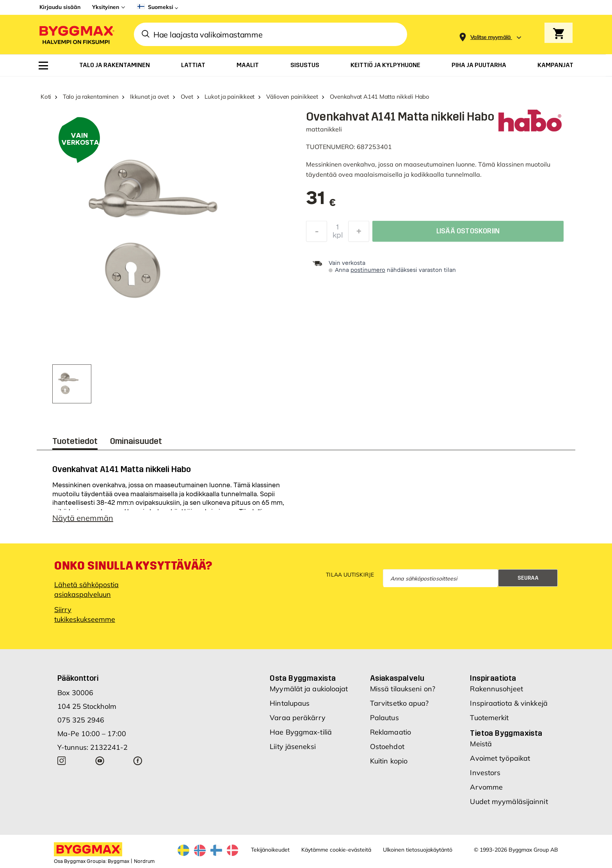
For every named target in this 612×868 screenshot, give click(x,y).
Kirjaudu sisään (60, 7)
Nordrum (144, 861)
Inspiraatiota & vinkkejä (509, 703)
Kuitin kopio (389, 761)
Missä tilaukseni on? (403, 689)
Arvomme (486, 787)
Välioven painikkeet (292, 97)
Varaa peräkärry (298, 718)
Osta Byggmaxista (303, 678)
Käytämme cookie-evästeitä (336, 850)
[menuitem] (43, 66)
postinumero (368, 270)
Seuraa (528, 578)
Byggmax (118, 861)
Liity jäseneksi (293, 746)
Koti (46, 97)
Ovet (187, 97)
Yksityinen (106, 7)
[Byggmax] (76, 35)
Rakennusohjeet (496, 689)
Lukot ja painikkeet (229, 97)
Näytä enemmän (83, 518)
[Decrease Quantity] (317, 233)
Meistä (481, 744)
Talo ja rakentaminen (91, 97)
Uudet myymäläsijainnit (509, 801)
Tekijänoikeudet (270, 850)
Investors (485, 773)
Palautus (384, 718)
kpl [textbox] (338, 237)
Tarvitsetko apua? (399, 703)
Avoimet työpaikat (500, 758)
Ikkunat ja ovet (149, 97)
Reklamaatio (391, 732)
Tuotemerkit (489, 718)
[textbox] (321, 202)
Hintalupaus (290, 703)
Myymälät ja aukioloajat (309, 689)
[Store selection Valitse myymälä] (491, 37)
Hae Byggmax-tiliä (301, 732)
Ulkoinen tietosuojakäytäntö (418, 850)
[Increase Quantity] (359, 233)
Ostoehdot (387, 746)
